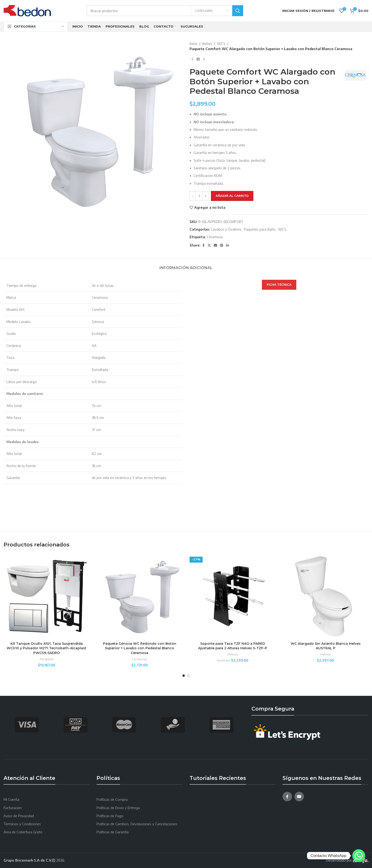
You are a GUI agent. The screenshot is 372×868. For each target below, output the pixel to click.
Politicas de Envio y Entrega (118, 808)
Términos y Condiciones (22, 824)
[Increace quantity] (206, 196)
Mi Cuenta (11, 799)
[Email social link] (215, 245)
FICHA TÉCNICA (279, 285)
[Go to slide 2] (188, 676)
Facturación (13, 808)
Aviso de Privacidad (19, 816)
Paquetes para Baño (260, 229)
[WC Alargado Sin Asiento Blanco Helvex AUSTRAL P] (325, 596)
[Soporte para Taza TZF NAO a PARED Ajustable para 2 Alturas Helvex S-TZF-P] (232, 596)
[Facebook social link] (203, 245)
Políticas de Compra (112, 799)
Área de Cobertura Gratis (23, 832)
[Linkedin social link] (228, 245)
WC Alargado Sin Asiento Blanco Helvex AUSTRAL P (326, 646)
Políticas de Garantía (113, 832)
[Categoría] (212, 11)
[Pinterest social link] (222, 245)
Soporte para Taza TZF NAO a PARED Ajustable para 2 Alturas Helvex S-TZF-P (233, 646)
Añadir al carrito (232, 196)
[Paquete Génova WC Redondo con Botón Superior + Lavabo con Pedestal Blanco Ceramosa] (139, 596)
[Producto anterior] (192, 59)
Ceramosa (215, 237)
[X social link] (209, 245)
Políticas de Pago (110, 816)
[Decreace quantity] (193, 196)
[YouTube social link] (299, 797)
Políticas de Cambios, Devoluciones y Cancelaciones (137, 824)
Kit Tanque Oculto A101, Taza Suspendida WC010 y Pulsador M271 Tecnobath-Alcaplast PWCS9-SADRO (46, 648)
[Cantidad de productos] (199, 196)
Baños (207, 44)
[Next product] (204, 59)
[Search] (165, 11)
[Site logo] (27, 10)
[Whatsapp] (359, 856)
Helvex (232, 654)
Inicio (193, 44)
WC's (221, 44)
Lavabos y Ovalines (226, 229)
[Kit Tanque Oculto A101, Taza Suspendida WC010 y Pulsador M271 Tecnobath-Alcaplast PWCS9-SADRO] (46, 596)
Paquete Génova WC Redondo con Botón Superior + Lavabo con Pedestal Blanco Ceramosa (140, 648)
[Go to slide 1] (184, 676)
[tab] (186, 265)
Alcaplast (47, 659)
